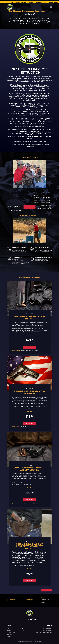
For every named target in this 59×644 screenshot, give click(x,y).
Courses (9, 636)
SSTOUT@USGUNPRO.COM (33, 601)
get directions (29, 207)
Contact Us (10, 628)
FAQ (21, 632)
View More (29, 335)
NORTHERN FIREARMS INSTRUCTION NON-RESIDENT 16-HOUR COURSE (34, 131)
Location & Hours (11, 632)
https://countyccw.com (36, 127)
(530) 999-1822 (14, 601)
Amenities (9, 634)
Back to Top (47, 590)
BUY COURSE (29, 347)
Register (22, 630)
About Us (9, 630)
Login (21, 628)
